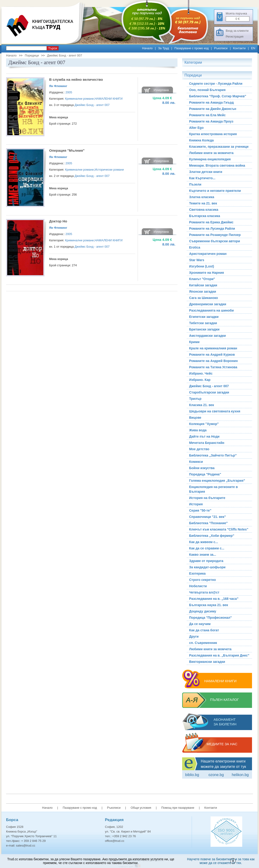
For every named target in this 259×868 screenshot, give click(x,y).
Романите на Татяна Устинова (213, 367)
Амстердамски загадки (208, 336)
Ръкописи (221, 48)
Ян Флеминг (58, 86)
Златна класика (202, 197)
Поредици (32, 55)
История (196, 504)
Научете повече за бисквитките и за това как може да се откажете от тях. (221, 861)
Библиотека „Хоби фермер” (212, 536)
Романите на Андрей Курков (212, 355)
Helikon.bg (240, 775)
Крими (194, 342)
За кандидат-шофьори (207, 567)
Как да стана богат (204, 630)
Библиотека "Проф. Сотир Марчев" (218, 96)
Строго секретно (203, 580)
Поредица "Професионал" (210, 618)
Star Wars (197, 260)
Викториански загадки (207, 662)
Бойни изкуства (202, 468)
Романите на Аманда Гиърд (211, 102)
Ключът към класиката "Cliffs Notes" (219, 529)
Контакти (239, 48)
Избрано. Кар (200, 380)
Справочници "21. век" (208, 517)
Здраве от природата (206, 561)
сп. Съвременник (203, 643)
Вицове (195, 418)
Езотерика (197, 573)
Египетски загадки (204, 317)
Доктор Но (58, 221)
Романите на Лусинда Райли (212, 228)
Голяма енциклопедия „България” (217, 481)
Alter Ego (196, 128)
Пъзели (195, 184)
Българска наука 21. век (209, 605)
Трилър (195, 399)
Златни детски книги (206, 172)
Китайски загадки (203, 285)
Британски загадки (204, 329)
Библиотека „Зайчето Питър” (213, 455)
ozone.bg (216, 775)
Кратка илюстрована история (213, 134)
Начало (147, 48)
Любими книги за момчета (210, 649)
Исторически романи (109, 170)
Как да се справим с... (207, 548)
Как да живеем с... (204, 542)
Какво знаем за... (203, 555)
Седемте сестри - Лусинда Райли (216, 84)
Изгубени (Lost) (202, 266)
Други (194, 636)
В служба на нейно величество (76, 79)
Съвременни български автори (215, 241)
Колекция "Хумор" (204, 424)
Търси (53, 48)
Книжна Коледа (201, 140)
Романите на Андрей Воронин (213, 361)
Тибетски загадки (203, 323)
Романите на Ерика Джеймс (211, 222)
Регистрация (235, 37)
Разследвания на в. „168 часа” (214, 599)
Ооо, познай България (207, 90)
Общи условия (141, 808)
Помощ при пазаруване (178, 808)
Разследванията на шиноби (211, 310)
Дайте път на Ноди (204, 436)
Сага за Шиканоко (204, 298)
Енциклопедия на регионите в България (213, 489)
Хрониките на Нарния (206, 273)
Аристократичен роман (208, 254)
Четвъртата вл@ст (204, 592)
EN (253, 48)
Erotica (195, 247)
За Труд (164, 48)
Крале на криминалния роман (213, 348)
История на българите (207, 498)
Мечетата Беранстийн (207, 443)
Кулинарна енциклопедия (210, 159)
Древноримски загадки (208, 304)
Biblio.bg (192, 775)
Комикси (196, 462)
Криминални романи (79, 99)
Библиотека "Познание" (208, 523)
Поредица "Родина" (205, 474)
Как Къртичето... (202, 178)
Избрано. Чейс (201, 373)
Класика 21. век (202, 405)
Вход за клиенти (237, 31)
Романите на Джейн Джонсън (213, 109)
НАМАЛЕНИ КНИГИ (109, 99)
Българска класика (205, 216)
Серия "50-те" (200, 510)
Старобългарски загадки (209, 392)
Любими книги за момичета (211, 153)
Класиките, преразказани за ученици (219, 147)
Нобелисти (198, 586)
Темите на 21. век (203, 203)
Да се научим (200, 624)
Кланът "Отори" (202, 279)
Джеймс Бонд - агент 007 (65, 55)
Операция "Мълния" (67, 150)
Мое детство (199, 449)
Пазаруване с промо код (192, 48)
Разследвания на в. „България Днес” (219, 655)
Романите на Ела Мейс (207, 115)
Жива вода (198, 430)
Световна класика (204, 210)
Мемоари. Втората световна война (217, 165)
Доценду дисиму (203, 611)
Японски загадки (203, 292)
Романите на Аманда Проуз (211, 121)
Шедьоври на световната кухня (215, 411)
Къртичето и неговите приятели (215, 191)
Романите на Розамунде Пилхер (215, 235)
